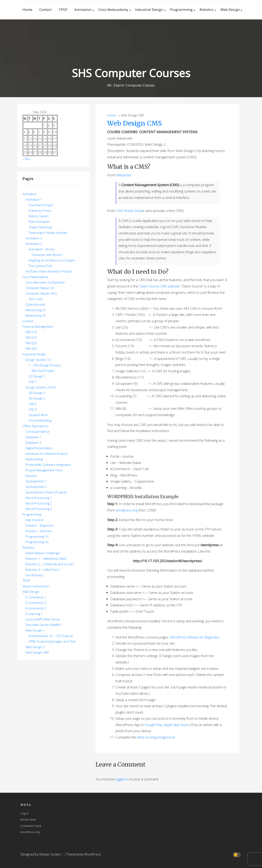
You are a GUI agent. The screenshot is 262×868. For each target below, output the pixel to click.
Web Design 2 (35, 647)
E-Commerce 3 (36, 608)
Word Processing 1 (39, 498)
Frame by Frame (40, 211)
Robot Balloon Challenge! (43, 553)
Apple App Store (176, 725)
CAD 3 (33, 409)
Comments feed (31, 826)
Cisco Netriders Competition (45, 282)
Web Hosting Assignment (156, 737)
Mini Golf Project (43, 371)
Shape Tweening (40, 227)
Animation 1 (34, 199)
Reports (31, 476)
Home (27, 10)
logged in (122, 779)
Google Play (153, 725)
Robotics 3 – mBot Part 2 (43, 570)
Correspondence (38, 431)
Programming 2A (37, 542)
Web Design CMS (135, 123)
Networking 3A (36, 315)
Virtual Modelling (40, 420)
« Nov (26, 159)
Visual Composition (36, 586)
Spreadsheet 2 (36, 487)
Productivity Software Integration (48, 465)
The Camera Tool (40, 266)
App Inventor (35, 520)
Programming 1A (37, 536)
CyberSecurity (35, 304)
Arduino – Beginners (40, 525)
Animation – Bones (42, 249)
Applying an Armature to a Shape (52, 260)
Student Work (38, 415)
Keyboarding (34, 459)
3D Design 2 (37, 393)
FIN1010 (31, 332)
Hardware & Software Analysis (47, 454)
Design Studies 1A (38, 360)
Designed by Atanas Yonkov (41, 854)
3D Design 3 (37, 398)
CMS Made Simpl (129, 211)
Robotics (207, 10)
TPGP (63, 10)
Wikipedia (124, 175)
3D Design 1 (37, 376)
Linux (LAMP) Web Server (43, 619)
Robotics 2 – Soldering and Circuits (50, 564)
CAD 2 (33, 404)
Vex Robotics (35, 575)
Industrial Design (149, 10)
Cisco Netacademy (113, 10)
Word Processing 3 (39, 509)
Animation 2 (34, 238)
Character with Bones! (47, 255)
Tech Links (36, 299)
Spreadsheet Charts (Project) (46, 492)
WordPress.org (30, 832)
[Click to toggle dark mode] (238, 854)
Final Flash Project (41, 205)
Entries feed (28, 819)
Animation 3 (34, 244)
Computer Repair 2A (40, 288)
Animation (83, 10)
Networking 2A (36, 310)
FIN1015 (31, 338)
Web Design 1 (35, 630)
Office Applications (35, 426)
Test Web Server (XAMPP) (43, 625)
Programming (181, 10)
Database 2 (34, 442)
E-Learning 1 (34, 614)
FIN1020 (31, 343)
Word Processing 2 (39, 503)
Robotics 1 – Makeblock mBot (46, 558)
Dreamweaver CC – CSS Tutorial (51, 636)
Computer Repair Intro (41, 293)
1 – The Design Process (45, 365)
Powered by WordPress (83, 854)
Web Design (230, 10)
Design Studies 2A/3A (41, 387)
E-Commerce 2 (36, 603)
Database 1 (34, 437)
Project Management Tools (44, 470)
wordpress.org (126, 510)
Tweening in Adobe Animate (48, 233)
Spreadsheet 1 (36, 481)
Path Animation (39, 222)
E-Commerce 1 (36, 597)
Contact (45, 10)
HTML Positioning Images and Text (52, 641)
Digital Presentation (39, 448)
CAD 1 (33, 382)
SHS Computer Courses (131, 73)
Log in (24, 813)
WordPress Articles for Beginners (195, 637)
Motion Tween (38, 216)
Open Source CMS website (160, 286)
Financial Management (38, 326)
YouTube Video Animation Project (49, 271)
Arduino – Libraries (39, 531)
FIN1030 (31, 349)
